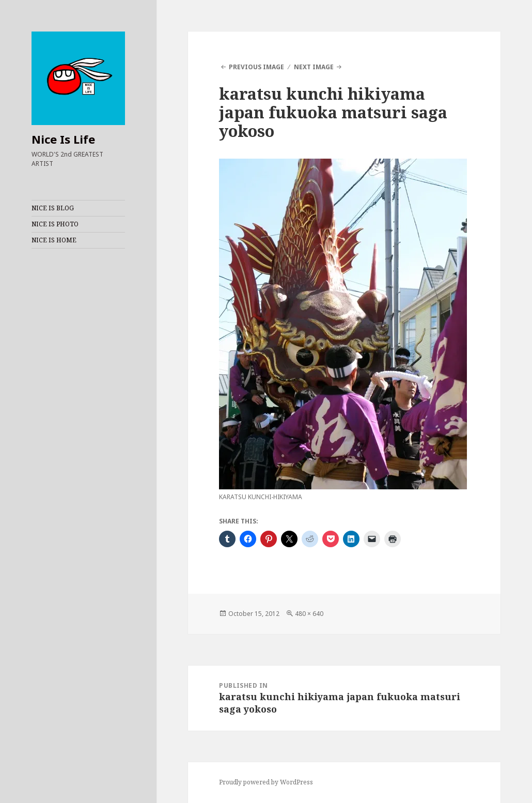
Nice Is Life (63, 139)
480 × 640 (309, 614)
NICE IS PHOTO (55, 224)
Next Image (314, 67)
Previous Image (256, 67)
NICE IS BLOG (53, 208)
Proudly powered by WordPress (266, 782)
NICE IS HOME (54, 240)
